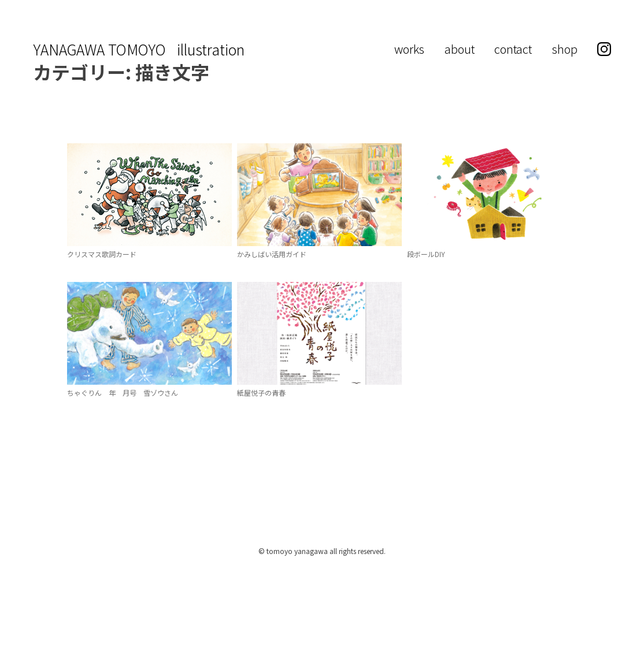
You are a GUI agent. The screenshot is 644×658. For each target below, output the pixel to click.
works (409, 49)
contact (513, 49)
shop (565, 49)
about (460, 49)
